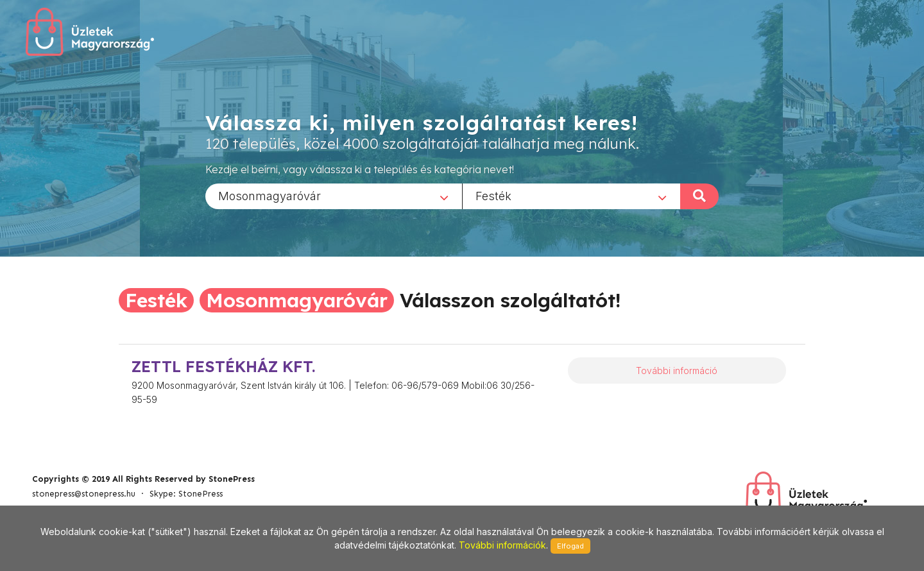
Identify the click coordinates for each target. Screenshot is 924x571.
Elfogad (570, 546)
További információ (677, 371)
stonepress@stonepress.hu (84, 494)
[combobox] (334, 196)
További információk (502, 545)
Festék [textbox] (493, 195)
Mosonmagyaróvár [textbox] (269, 195)
